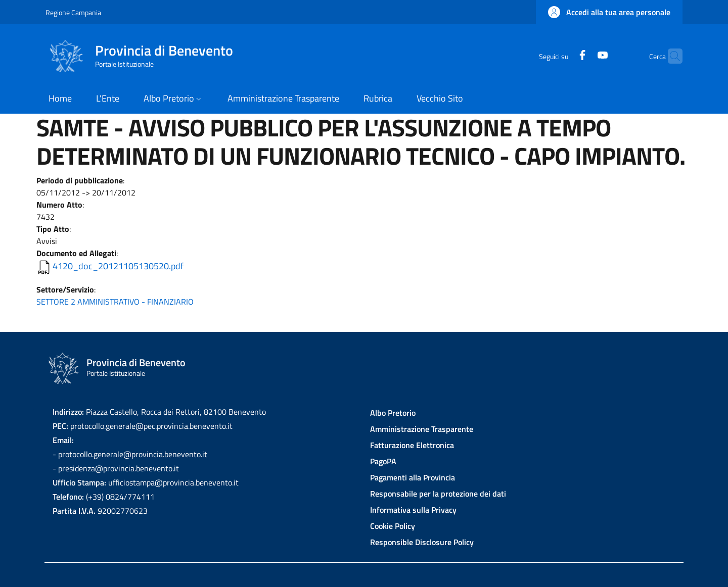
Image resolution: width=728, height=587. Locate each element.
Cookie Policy (393, 526)
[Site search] (670, 56)
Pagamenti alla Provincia (413, 477)
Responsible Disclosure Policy (422, 542)
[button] (609, 12)
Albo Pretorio (393, 413)
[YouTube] (583, 56)
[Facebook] (563, 56)
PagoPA (383, 461)
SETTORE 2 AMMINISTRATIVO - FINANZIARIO (115, 302)
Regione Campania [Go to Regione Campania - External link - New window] (73, 12)
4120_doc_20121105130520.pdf (118, 266)
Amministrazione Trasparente (422, 429)
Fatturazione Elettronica (412, 445)
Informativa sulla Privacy (413, 510)
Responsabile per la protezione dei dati (438, 494)
